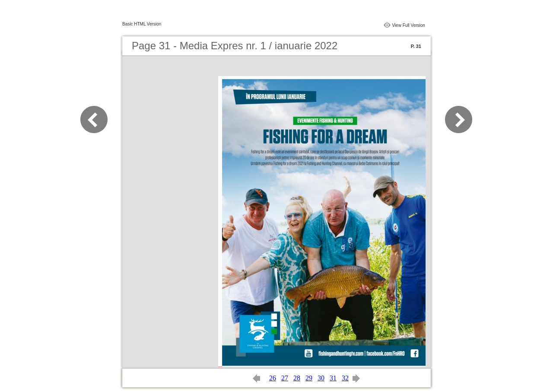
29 (309, 378)
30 (321, 378)
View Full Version (408, 25)
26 (273, 378)
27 (285, 378)
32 (345, 378)
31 (333, 378)
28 (297, 378)
